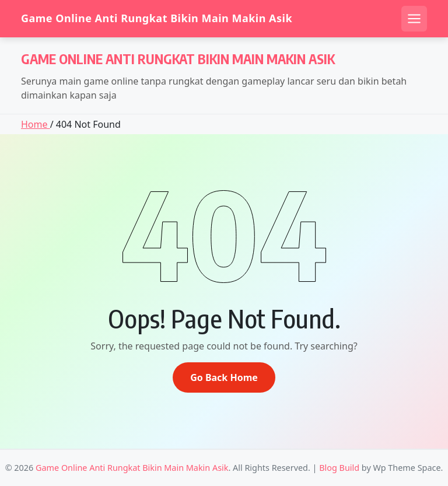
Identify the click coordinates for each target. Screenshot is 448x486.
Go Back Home (224, 377)
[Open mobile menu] (414, 19)
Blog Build (339, 468)
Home (36, 124)
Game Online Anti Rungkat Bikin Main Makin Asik (157, 18)
